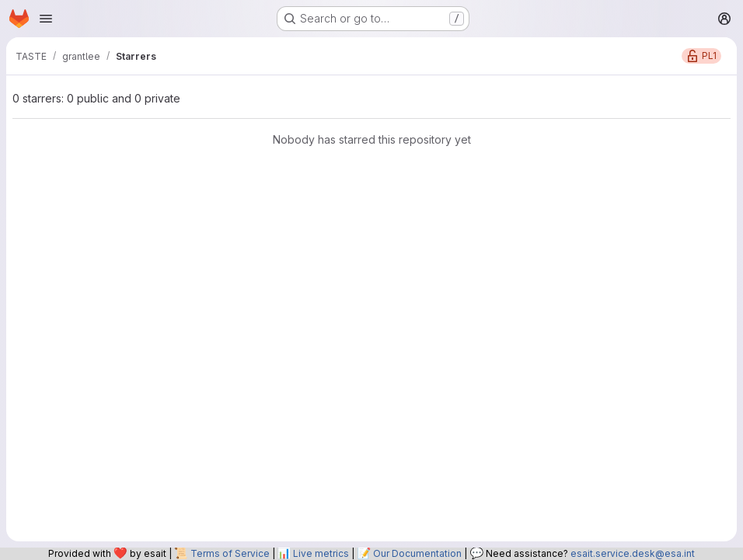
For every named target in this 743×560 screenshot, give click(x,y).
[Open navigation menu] (46, 19)
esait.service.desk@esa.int (633, 553)
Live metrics (321, 553)
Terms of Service (230, 553)
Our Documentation (417, 553)
